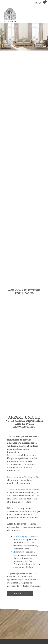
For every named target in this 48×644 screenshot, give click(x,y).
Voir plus (20, 593)
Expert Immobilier (27, 580)
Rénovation (19, 552)
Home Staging (20, 536)
